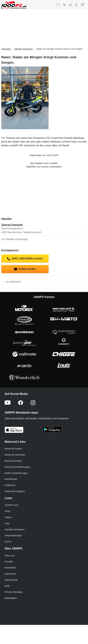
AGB (7, 586)
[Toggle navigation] (83, 5)
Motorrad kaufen (13, 449)
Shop (7, 511)
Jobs (7, 523)
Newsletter (10, 568)
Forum (8, 542)
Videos (8, 517)
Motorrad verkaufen (15, 455)
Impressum (10, 574)
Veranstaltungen (13, 535)
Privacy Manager (14, 592)
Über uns (9, 555)
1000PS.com (11, 505)
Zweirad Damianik (12, 225)
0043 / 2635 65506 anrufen (25, 259)
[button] (76, 5)
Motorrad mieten (13, 461)
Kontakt (9, 561)
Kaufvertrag (11, 479)
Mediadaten (11, 598)
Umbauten (10, 485)
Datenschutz (11, 580)
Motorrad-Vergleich (15, 491)
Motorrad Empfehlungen (17, 467)
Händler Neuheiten (23, 49)
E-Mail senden (25, 269)
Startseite (6, 49)
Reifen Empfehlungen (16, 473)
